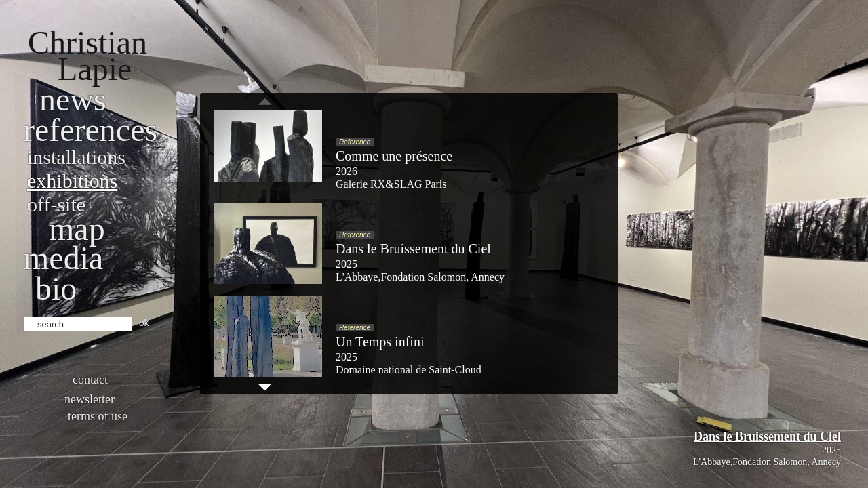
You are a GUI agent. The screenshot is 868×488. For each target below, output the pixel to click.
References (91, 130)
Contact (90, 380)
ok (144, 323)
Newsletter (90, 399)
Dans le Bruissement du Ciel (767, 436)
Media (63, 258)
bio (56, 288)
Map (77, 229)
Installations (76, 157)
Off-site (56, 204)
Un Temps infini (380, 342)
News (73, 99)
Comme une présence (394, 156)
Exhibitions (72, 181)
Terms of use (98, 416)
